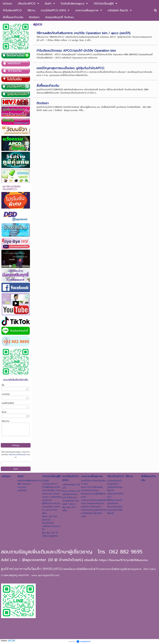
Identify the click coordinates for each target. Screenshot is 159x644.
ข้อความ (6, 421)
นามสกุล (6, 394)
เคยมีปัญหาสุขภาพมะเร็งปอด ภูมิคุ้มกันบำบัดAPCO (70, 68)
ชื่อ (3, 385)
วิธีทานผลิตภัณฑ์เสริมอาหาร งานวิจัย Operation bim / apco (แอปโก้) (83, 33)
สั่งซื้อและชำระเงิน (48, 86)
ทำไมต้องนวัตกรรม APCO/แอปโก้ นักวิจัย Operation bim (76, 51)
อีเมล (4, 412)
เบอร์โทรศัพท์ (8, 403)
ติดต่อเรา (43, 103)
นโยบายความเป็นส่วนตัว (17, 455)
